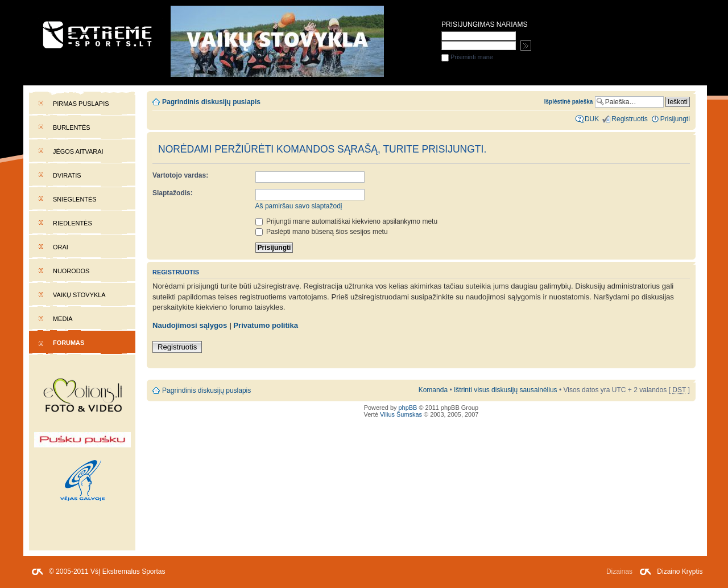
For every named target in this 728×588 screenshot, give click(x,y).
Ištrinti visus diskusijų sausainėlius (506, 390)
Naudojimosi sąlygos (190, 325)
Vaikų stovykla (79, 295)
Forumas (69, 343)
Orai (61, 247)
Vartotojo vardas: (180, 175)
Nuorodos (71, 271)
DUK (592, 119)
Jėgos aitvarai (78, 151)
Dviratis (67, 175)
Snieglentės (75, 199)
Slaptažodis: (173, 193)
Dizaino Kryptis (680, 571)
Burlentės (72, 128)
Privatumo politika (266, 325)
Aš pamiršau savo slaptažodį (299, 206)
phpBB (408, 408)
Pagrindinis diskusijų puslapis (211, 102)
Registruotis (177, 347)
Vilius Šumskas (401, 414)
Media (63, 319)
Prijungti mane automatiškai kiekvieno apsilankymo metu (347, 221)
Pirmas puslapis (81, 104)
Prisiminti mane (467, 57)
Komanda (433, 390)
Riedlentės (73, 223)
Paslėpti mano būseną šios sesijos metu (322, 232)
